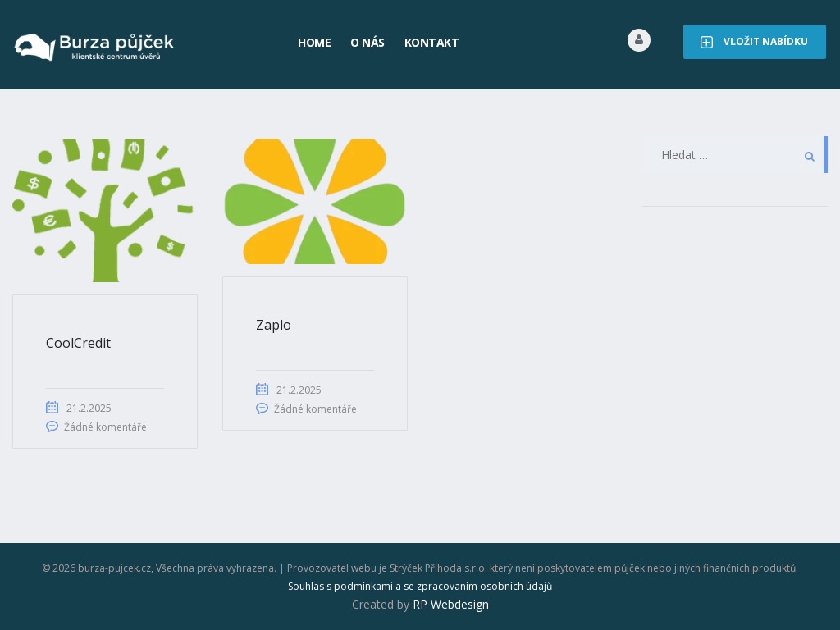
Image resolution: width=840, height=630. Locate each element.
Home (314, 42)
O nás (367, 42)
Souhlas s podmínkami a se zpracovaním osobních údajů (420, 586)
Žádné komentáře (105, 427)
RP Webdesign (451, 604)
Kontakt (432, 42)
